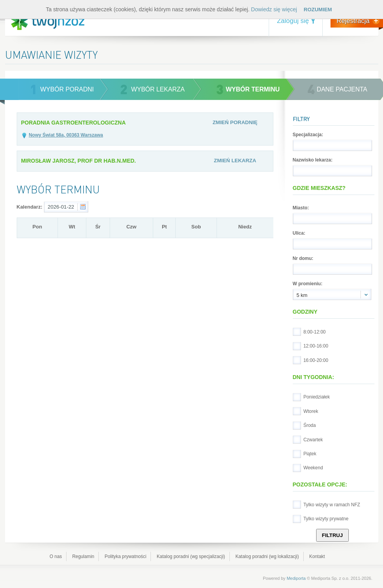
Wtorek (311, 411)
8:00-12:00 (314, 332)
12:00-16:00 (316, 346)
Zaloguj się (293, 21)
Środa (310, 425)
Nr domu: (303, 258)
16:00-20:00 (316, 360)
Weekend (313, 468)
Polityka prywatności (125, 556)
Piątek (310, 454)
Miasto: (301, 208)
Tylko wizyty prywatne (326, 519)
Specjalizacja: (308, 135)
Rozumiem (318, 10)
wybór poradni (67, 89)
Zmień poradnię (235, 122)
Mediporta (296, 578)
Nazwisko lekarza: (313, 160)
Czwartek (313, 440)
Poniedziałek (317, 397)
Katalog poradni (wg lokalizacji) (267, 556)
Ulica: (299, 233)
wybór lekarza (158, 89)
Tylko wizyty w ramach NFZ (332, 505)
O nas (56, 556)
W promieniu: (308, 284)
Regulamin (83, 556)
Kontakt (317, 556)
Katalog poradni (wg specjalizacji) (191, 556)
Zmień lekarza (235, 161)
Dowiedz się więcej (274, 9)
